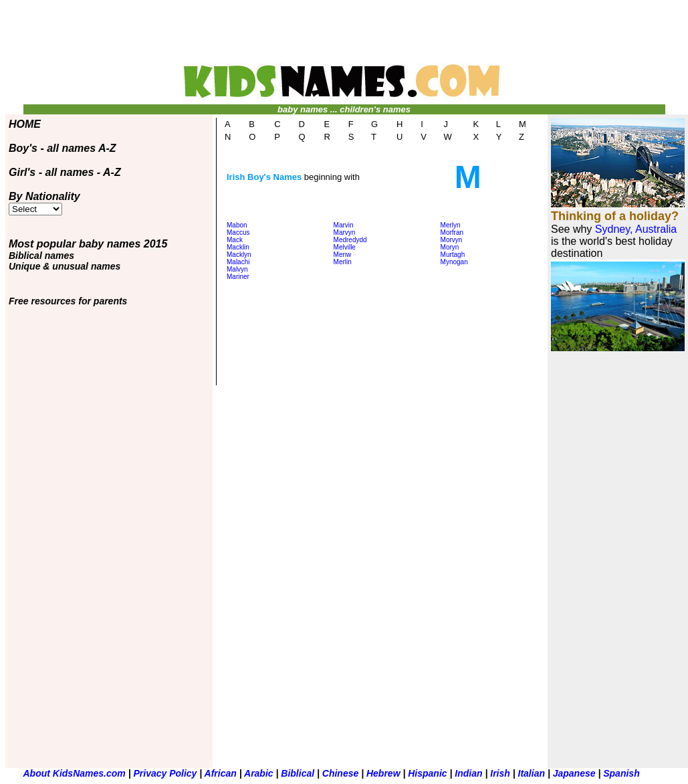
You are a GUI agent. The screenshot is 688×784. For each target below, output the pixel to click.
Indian (470, 773)
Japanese (574, 773)
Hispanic (429, 773)
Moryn (450, 247)
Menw (343, 255)
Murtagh (453, 255)
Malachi (238, 262)
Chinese (342, 773)
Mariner (238, 277)
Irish (501, 773)
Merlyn (451, 225)
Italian (533, 773)
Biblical (299, 773)
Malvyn (237, 269)
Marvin (344, 225)
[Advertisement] (344, 37)
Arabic (259, 773)
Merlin (343, 262)
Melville (345, 247)
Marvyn (345, 232)
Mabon (237, 225)
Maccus (238, 232)
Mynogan (454, 262)
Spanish (621, 773)
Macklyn (239, 255)
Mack (235, 240)
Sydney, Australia (636, 229)
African (221, 773)
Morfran (452, 232)
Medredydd (350, 240)
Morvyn (452, 240)
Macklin (238, 247)
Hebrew (384, 773)
